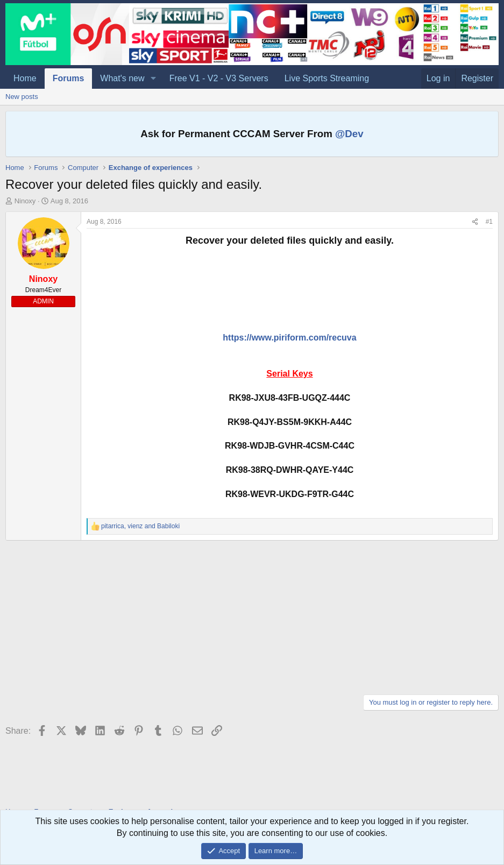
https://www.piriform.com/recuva (289, 338)
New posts (22, 97)
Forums (69, 78)
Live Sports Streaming (327, 78)
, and (140, 526)
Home (25, 78)
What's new (122, 78)
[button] (153, 79)
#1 (489, 222)
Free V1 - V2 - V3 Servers (219, 78)
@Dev (349, 134)
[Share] (475, 222)
